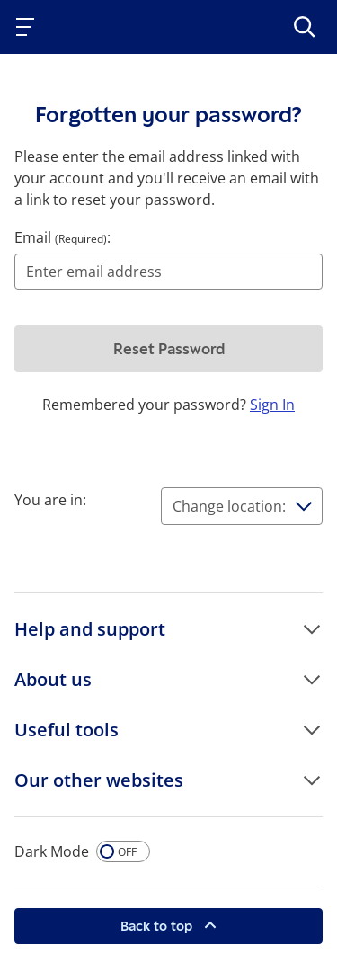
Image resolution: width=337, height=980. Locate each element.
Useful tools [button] (67, 730)
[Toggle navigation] (29, 27)
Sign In (272, 405)
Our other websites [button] (99, 780)
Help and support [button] (90, 629)
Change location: (229, 506)
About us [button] (53, 679)
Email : (62, 237)
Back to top (158, 926)
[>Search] (305, 27)
